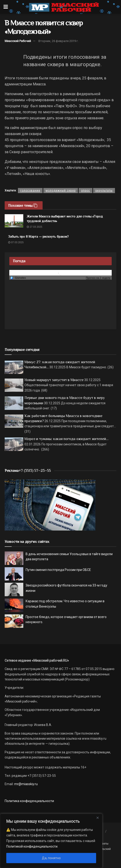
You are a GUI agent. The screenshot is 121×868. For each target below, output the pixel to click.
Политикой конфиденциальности (32, 846)
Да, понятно (51, 858)
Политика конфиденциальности (29, 801)
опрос (86, 191)
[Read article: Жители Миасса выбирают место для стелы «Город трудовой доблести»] (14, 221)
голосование (30, 191)
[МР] (50, 505)
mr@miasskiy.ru (26, 784)
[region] (51, 841)
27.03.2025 (34, 227)
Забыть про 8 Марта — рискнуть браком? (38, 236)
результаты (104, 191)
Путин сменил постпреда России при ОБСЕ (58, 570)
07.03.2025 (16, 242)
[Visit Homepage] (64, 7)
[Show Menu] (6, 7)
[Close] (97, 818)
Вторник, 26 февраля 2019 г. (58, 41)
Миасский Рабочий (18, 41)
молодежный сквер (61, 191)
